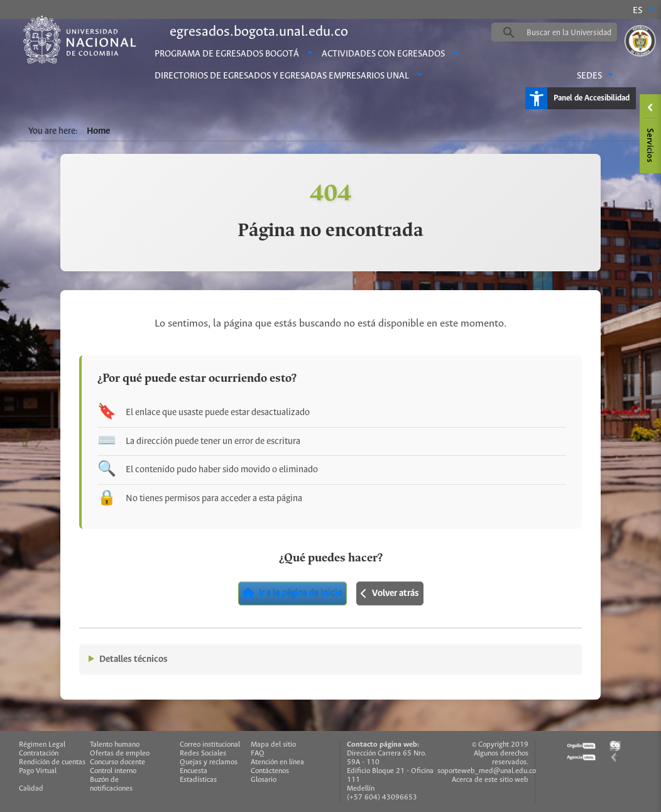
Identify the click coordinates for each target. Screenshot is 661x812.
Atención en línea (277, 762)
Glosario (264, 780)
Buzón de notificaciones (111, 784)
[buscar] (574, 33)
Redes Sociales (203, 753)
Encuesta (194, 771)
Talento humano (115, 744)
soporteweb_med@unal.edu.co (487, 771)
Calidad (31, 788)
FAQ (258, 753)
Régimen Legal (42, 744)
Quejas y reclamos (209, 762)
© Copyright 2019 (500, 744)
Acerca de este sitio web (490, 780)
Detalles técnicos (134, 659)
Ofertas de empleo (120, 753)
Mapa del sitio (273, 744)
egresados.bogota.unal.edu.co (259, 32)
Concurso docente (117, 762)
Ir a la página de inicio (292, 593)
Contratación (39, 753)
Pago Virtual (38, 771)
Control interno (113, 771)
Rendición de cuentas (52, 762)
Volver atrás (390, 593)
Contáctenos (270, 771)
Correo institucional (210, 744)
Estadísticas (198, 780)
